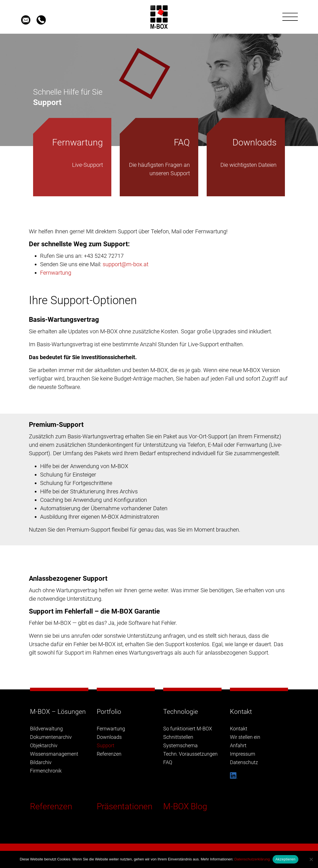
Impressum (243, 754)
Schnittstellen (178, 737)
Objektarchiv (44, 745)
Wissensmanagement (54, 754)
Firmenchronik (46, 771)
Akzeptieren (285, 859)
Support (106, 745)
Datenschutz (244, 762)
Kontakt (239, 729)
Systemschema (180, 745)
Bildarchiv (41, 762)
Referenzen (51, 806)
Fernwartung (56, 273)
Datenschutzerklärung (252, 859)
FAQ (168, 762)
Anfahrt (238, 745)
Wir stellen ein (245, 737)
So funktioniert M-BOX (188, 729)
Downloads (109, 737)
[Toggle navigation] (290, 17)
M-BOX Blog (185, 806)
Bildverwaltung (46, 729)
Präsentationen (125, 806)
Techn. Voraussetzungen (190, 754)
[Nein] (311, 859)
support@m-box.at (125, 264)
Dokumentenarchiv (51, 737)
